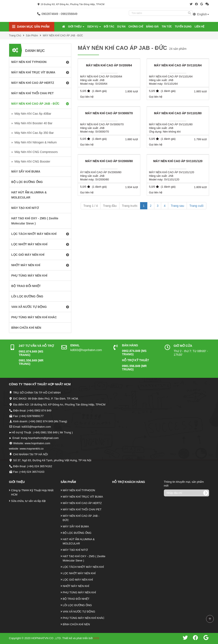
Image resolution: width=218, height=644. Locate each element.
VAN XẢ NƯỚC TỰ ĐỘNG (79, 612)
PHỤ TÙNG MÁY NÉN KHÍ (79, 592)
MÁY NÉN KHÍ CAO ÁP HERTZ (82, 503)
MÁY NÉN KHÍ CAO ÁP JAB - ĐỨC (63, 36)
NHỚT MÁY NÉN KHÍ (76, 586)
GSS (96, 638)
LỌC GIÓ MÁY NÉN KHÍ (78, 580)
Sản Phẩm (32, 36)
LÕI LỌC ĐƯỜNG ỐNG (77, 605)
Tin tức (167, 27)
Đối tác (109, 27)
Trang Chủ (15, 36)
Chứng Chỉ (136, 27)
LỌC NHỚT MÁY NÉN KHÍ (79, 573)
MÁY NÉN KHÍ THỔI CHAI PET (82, 509)
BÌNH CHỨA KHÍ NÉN (76, 624)
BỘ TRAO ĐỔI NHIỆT (76, 599)
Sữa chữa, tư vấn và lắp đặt (28, 501)
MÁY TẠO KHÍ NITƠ (75, 550)
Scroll (210, 619)
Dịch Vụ (94, 27)
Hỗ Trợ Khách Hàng (129, 482)
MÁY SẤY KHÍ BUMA (76, 526)
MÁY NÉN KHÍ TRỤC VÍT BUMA (83, 497)
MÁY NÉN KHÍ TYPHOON (79, 490)
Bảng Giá (152, 27)
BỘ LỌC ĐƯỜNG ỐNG (77, 533)
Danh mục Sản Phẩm (31, 27)
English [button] (201, 14)
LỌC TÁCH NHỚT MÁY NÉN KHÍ (83, 567)
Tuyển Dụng (183, 27)
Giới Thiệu (76, 27)
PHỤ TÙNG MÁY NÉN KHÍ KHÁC (84, 618)
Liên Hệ (199, 27)
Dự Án (121, 27)
